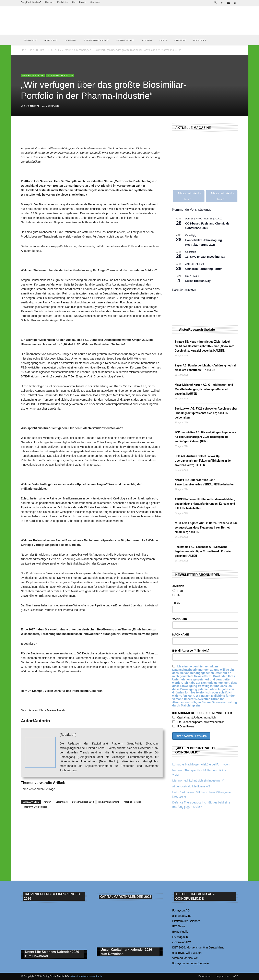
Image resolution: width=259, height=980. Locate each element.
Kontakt (83, 2)
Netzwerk (147, 40)
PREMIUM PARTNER (125, 40)
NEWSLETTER (200, 40)
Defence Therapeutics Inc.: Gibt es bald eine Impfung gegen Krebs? (201, 804)
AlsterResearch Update (197, 330)
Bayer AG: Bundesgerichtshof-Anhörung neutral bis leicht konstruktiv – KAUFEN (205, 368)
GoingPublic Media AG (31, 2)
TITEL (176, 603)
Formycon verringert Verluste (191, 963)
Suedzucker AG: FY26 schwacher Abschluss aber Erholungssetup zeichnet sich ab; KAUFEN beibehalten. (206, 413)
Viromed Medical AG (185, 958)
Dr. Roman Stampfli (109, 802)
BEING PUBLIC (51, 40)
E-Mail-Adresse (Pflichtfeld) (191, 651)
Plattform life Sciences (186, 921)
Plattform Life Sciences (35, 807)
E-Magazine (180, 40)
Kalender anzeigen (184, 290)
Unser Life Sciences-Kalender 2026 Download (52, 954)
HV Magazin (71, 40)
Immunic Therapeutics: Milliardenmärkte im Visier (201, 772)
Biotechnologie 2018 (83, 802)
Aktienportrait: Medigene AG (191, 786)
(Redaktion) (32, 106)
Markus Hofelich (133, 802)
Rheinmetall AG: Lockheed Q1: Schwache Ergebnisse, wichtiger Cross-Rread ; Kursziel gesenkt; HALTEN (203, 551)
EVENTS (163, 40)
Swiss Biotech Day (198, 281)
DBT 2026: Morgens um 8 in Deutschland (198, 947)
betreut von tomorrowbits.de (86, 976)
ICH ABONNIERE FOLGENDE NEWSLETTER (202, 713)
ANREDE (178, 586)
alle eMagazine (182, 916)
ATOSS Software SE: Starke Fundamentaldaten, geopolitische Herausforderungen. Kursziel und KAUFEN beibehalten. (205, 504)
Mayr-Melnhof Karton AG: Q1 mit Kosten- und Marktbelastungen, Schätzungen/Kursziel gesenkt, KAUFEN (204, 389)
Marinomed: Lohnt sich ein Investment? (198, 780)
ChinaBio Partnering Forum (204, 269)
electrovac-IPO (182, 942)
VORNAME (180, 619)
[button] (216, 2)
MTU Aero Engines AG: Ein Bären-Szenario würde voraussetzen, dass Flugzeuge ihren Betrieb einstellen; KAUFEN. (206, 528)
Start (24, 50)
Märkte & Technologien (78, 50)
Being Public (180, 932)
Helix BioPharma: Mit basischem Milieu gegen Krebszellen (202, 794)
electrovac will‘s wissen (187, 953)
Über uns (49, 2)
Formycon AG (181, 910)
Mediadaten (62, 2)
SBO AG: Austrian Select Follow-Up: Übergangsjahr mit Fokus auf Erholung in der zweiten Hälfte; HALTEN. (203, 461)
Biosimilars (62, 802)
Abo (74, 2)
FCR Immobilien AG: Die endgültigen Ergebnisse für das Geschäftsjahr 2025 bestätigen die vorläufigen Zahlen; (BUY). (205, 437)
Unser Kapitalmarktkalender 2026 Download (126, 952)
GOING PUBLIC (30, 40)
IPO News (179, 926)
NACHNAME (181, 634)
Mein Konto (95, 2)
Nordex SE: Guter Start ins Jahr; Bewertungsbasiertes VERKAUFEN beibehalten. (205, 482)
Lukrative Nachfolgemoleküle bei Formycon (201, 764)
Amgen (47, 802)
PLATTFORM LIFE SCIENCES (96, 40)
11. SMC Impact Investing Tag (205, 257)
